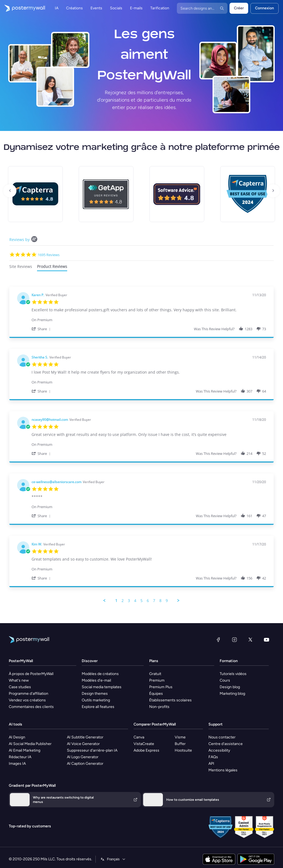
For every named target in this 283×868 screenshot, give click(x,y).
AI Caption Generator (85, 764)
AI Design (17, 737)
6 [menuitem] (148, 601)
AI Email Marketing (25, 750)
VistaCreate (144, 744)
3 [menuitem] (129, 601)
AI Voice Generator (83, 744)
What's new (19, 680)
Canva (139, 737)
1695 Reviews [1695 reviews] (49, 255)
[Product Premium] (149, 317)
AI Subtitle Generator (85, 737)
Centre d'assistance (226, 744)
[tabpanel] (141, 445)
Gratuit (155, 674)
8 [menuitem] (160, 601)
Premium (157, 680)
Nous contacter (222, 737)
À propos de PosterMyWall (31, 674)
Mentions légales (223, 770)
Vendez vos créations (27, 700)
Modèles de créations (100, 674)
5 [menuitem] (141, 601)
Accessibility (219, 750)
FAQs (213, 757)
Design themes (95, 694)
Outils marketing (96, 700)
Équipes (156, 694)
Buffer (180, 744)
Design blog (230, 687)
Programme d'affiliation (29, 694)
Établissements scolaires (170, 700)
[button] (42, 329)
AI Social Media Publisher (30, 744)
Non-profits (159, 707)
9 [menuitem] (167, 601)
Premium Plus (161, 687)
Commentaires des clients (31, 707)
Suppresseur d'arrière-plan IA (92, 750)
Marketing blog (232, 694)
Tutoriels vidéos (233, 674)
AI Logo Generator (83, 757)
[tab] (21, 267)
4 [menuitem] (135, 601)
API (211, 764)
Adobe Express (146, 750)
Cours (225, 680)
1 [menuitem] (116, 601)
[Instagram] (234, 640)
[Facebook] (218, 640)
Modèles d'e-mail (96, 680)
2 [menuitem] (123, 601)
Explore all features (98, 707)
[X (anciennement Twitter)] (250, 640)
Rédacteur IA (20, 757)
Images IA (17, 764)
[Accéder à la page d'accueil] (22, 8)
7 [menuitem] (154, 601)
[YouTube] (267, 640)
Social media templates (102, 687)
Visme (180, 737)
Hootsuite (183, 750)
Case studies (20, 687)
